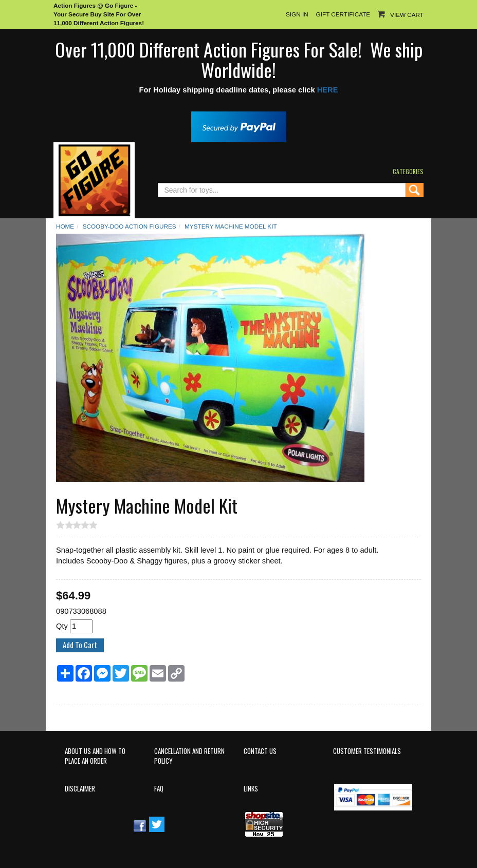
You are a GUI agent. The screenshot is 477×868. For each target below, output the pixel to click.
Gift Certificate (343, 14)
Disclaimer (80, 789)
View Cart (407, 15)
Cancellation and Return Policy (189, 756)
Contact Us (260, 751)
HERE (328, 90)
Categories (408, 171)
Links (251, 789)
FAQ (159, 789)
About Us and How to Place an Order (95, 756)
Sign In (297, 14)
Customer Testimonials (367, 751)
